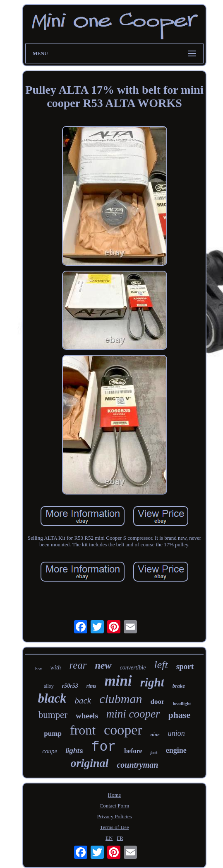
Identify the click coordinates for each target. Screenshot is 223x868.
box (39, 669)
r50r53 (70, 686)
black (52, 698)
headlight (182, 703)
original (90, 763)
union (176, 733)
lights (74, 751)
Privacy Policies (114, 816)
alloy (49, 686)
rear (78, 665)
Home (115, 795)
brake (179, 686)
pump (53, 733)
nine (155, 735)
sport (185, 666)
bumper (53, 715)
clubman (121, 699)
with (56, 667)
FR (120, 838)
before (133, 751)
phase (180, 715)
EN (109, 838)
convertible (133, 668)
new (103, 665)
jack (154, 753)
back (83, 701)
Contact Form (115, 806)
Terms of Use (115, 827)
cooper (123, 730)
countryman (137, 765)
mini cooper (133, 714)
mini (118, 681)
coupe (50, 751)
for (104, 747)
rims (91, 686)
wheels (87, 716)
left (161, 665)
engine (176, 750)
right (152, 682)
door (157, 702)
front (83, 730)
